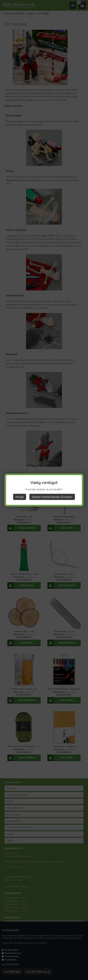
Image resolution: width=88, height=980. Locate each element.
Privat (20, 497)
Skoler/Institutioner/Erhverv (52, 497)
